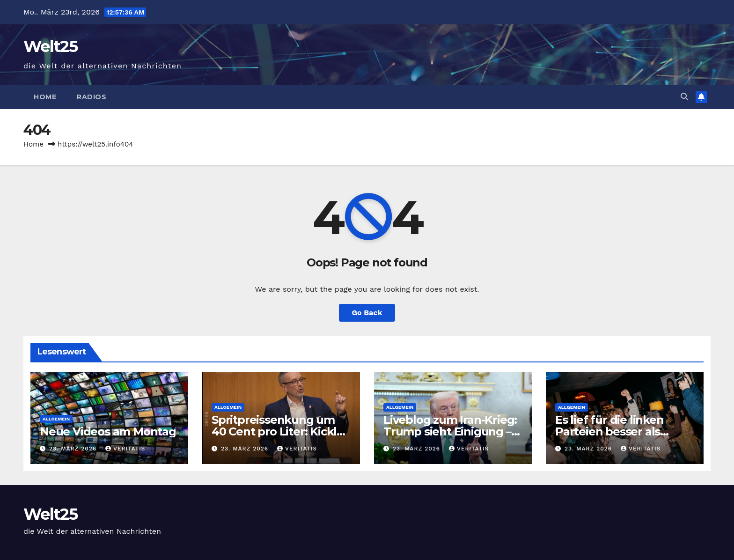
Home (45, 97)
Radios (92, 97)
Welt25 (50, 46)
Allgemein (56, 419)
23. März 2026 (74, 449)
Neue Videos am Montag (108, 431)
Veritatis (125, 449)
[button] (684, 97)
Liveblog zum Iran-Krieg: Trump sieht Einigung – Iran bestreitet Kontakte (450, 431)
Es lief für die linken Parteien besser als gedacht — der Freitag (617, 431)
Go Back (367, 313)
